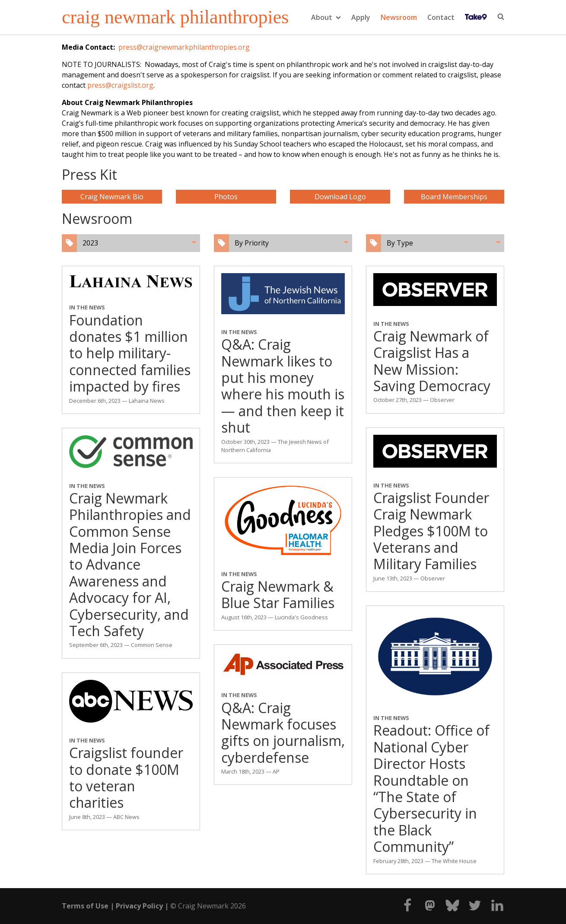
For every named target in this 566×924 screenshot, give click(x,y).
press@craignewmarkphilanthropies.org (184, 47)
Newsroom (399, 17)
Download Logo (340, 197)
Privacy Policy (139, 906)
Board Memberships (454, 197)
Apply (361, 17)
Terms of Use (85, 906)
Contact (441, 17)
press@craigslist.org (120, 85)
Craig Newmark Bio (112, 197)
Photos (226, 197)
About (326, 17)
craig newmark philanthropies (175, 17)
